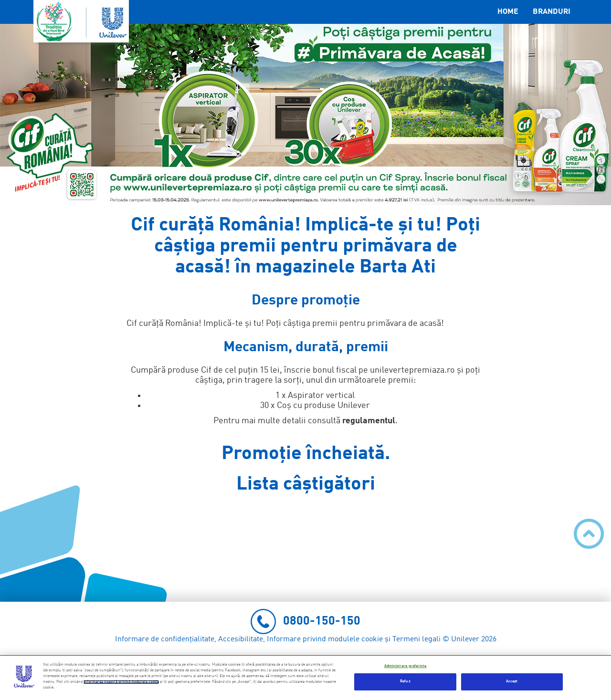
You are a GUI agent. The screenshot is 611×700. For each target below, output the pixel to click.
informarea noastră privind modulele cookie (121, 682)
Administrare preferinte (406, 666)
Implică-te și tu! (234, 324)
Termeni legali (416, 639)
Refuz (405, 681)
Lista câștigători (306, 484)
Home (508, 12)
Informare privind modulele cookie (325, 639)
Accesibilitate (241, 639)
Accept (512, 681)
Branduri (552, 12)
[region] (305, 678)
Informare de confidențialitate (165, 639)
